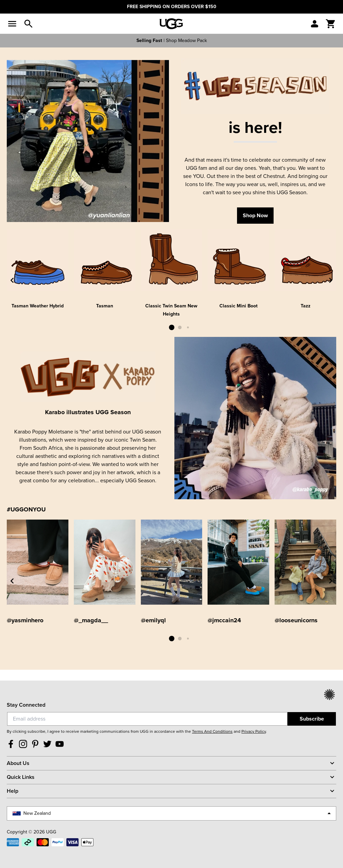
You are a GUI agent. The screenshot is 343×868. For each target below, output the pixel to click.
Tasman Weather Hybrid (38, 306)
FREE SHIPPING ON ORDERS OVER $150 (172, 7)
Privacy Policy (254, 731)
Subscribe (312, 719)
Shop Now (255, 215)
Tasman (105, 306)
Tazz (306, 306)
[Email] (147, 719)
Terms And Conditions (212, 731)
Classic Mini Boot (239, 306)
